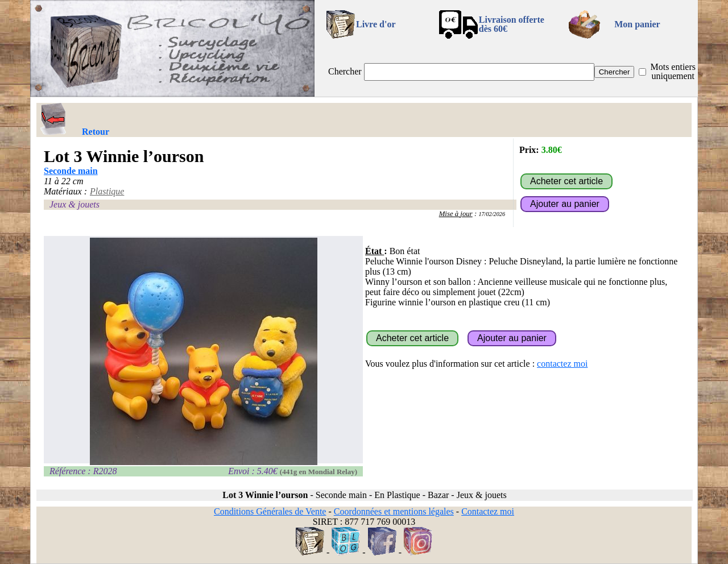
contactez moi (562, 364)
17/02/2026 (492, 214)
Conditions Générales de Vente (270, 511)
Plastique (107, 191)
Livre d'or (376, 24)
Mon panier (637, 24)
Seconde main (71, 171)
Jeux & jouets (75, 204)
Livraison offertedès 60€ (512, 24)
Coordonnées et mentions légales (394, 511)
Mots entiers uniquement (673, 71)
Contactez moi (488, 511)
